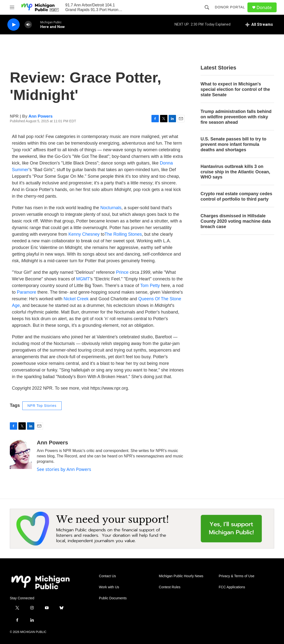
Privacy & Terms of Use (237, 576)
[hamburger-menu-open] (12, 7)
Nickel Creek (76, 299)
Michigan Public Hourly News (181, 576)
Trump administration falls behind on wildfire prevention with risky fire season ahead (236, 117)
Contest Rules (170, 587)
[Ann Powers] (21, 454)
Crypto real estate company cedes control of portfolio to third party (236, 196)
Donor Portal (230, 7)
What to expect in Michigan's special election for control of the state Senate (235, 89)
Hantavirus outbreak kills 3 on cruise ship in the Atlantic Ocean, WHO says (235, 172)
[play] (14, 25)
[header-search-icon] (207, 7)
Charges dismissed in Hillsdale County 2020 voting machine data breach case (236, 221)
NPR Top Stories (42, 406)
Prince (122, 272)
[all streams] (259, 25)
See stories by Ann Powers (64, 469)
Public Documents (113, 598)
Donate (264, 7)
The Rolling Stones (123, 234)
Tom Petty (150, 286)
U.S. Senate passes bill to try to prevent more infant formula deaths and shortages (233, 144)
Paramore (27, 292)
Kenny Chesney (84, 234)
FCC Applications (232, 587)
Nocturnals (111, 208)
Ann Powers (41, 116)
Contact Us (107, 576)
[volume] (28, 25)
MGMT (83, 279)
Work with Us (109, 587)
